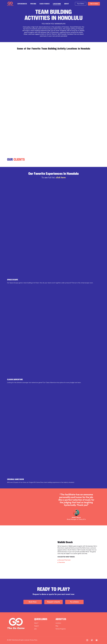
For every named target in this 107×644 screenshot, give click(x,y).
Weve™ (36, 623)
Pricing (33, 4)
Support (37, 626)
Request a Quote (53, 602)
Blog (57, 626)
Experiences (22, 4)
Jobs (35, 629)
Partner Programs (61, 629)
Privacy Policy (34, 640)
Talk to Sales (94, 4)
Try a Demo (81, 4)
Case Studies (45, 4)
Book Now (33, 602)
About (67, 4)
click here (61, 178)
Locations (57, 4)
